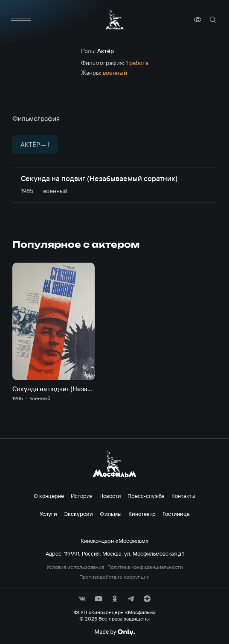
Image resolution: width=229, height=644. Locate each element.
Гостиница (176, 514)
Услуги (48, 514)
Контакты (183, 496)
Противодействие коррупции (114, 577)
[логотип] (115, 19)
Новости (110, 496)
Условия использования (75, 567)
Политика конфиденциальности (145, 567)
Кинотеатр (142, 514)
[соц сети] (82, 599)
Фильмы (111, 514)
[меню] (21, 20)
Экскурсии (78, 514)
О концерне (49, 496)
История (82, 496)
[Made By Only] (114, 632)
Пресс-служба (146, 496)
